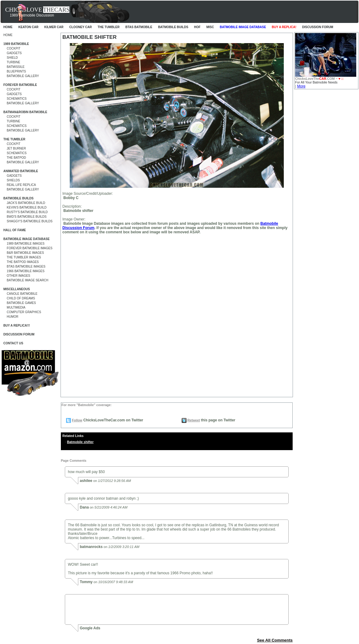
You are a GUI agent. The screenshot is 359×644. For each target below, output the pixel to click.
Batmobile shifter (80, 442)
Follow (77, 420)
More (301, 86)
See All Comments (275, 640)
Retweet (194, 420)
